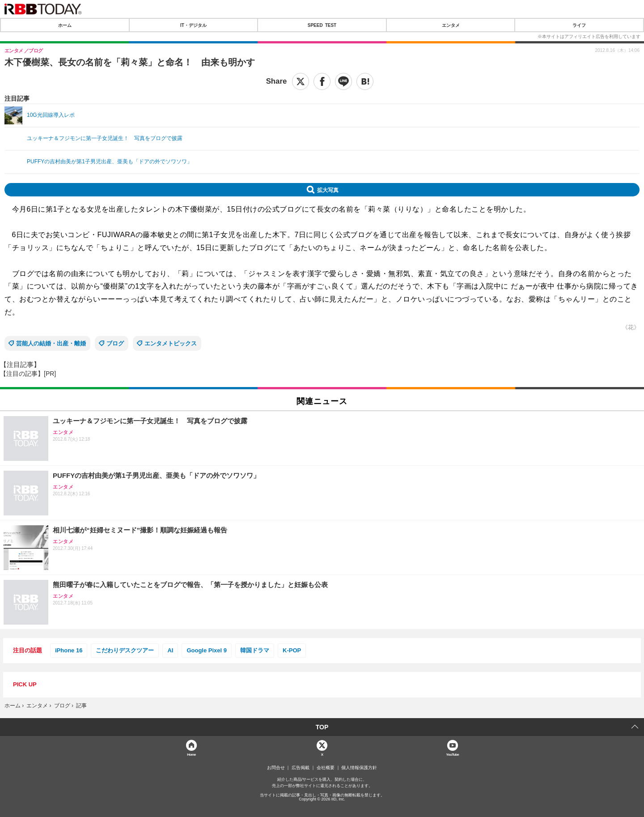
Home (191, 754)
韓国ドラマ (255, 650)
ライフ (579, 25)
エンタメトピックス (171, 343)
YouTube (453, 754)
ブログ (115, 343)
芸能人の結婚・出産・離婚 (51, 343)
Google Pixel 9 (207, 650)
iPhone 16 (69, 650)
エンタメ (451, 25)
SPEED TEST (322, 25)
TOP (322, 727)
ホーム (65, 25)
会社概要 (326, 768)
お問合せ (276, 768)
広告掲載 (301, 768)
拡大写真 (328, 190)
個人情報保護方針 (359, 768)
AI (170, 650)
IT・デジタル (193, 25)
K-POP (292, 650)
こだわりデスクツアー (125, 650)
